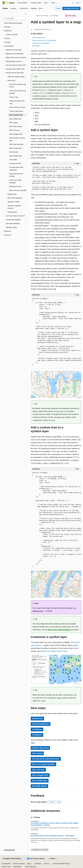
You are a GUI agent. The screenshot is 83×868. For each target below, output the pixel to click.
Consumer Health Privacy (61, 864)
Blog (29, 864)
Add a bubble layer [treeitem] (15, 119)
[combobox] (14, 18)
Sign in (78, 3)
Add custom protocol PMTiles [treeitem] (16, 175)
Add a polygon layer (40, 775)
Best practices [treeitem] (12, 212)
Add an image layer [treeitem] (16, 148)
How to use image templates (59, 630)
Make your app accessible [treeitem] (18, 190)
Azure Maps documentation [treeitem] (13, 23)
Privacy (46, 864)
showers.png (38, 611)
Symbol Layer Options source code (53, 651)
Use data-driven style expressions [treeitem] (16, 169)
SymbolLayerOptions (41, 724)
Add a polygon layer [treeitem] (16, 134)
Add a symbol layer (39, 38)
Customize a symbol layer (41, 43)
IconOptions (37, 729)
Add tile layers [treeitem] (14, 152)
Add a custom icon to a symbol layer (44, 40)
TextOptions (37, 735)
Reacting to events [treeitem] (15, 186)
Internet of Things (42, 16)
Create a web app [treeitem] (12, 35)
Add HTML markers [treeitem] (16, 126)
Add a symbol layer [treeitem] (16, 115)
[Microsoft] (4, 3)
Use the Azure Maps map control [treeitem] (18, 86)
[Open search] (73, 3)
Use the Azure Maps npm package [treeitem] (18, 92)
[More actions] (79, 16)
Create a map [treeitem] (14, 97)
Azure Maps (54, 16)
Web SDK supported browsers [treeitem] (14, 207)
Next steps (36, 46)
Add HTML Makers (39, 786)
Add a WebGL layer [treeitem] (16, 156)
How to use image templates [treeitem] (15, 181)
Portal (58, 8)
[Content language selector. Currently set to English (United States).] (12, 859)
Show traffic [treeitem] (13, 160)
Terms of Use (6, 867)
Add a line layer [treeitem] (14, 130)
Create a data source (40, 748)
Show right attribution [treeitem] (13, 223)
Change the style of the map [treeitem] (17, 102)
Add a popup (37, 753)
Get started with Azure (71, 8)
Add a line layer (38, 770)
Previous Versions (19, 864)
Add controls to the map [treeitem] (17, 107)
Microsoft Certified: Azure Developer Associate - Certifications (53, 836)
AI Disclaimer (6, 864)
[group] (56, 178)
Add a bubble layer (40, 781)
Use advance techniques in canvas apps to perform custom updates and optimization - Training (55, 824)
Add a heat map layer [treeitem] (16, 144)
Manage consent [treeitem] (11, 227)
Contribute (38, 864)
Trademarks (17, 867)
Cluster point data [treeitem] (15, 163)
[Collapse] (26, 14)
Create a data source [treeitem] (16, 111)
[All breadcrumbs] (33, 16)
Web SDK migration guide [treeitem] (16, 77)
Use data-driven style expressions (46, 759)
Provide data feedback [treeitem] (13, 220)
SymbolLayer (37, 719)
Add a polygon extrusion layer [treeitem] (17, 139)
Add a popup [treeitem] (13, 123)
